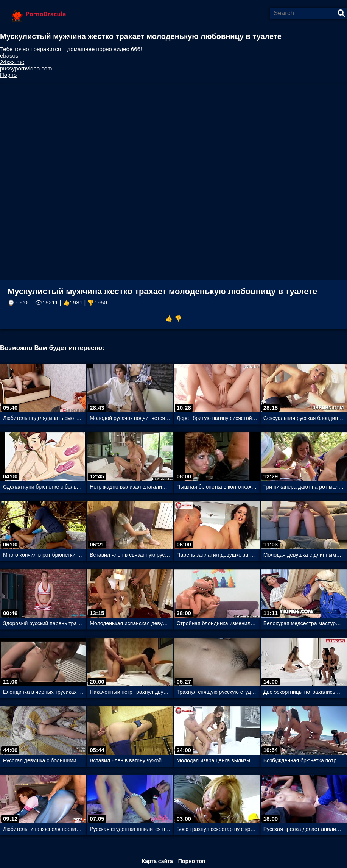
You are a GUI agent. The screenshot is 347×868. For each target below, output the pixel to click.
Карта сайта (157, 861)
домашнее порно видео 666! (105, 49)
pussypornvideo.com (26, 68)
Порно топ (192, 861)
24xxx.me (12, 62)
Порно (8, 75)
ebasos (9, 55)
